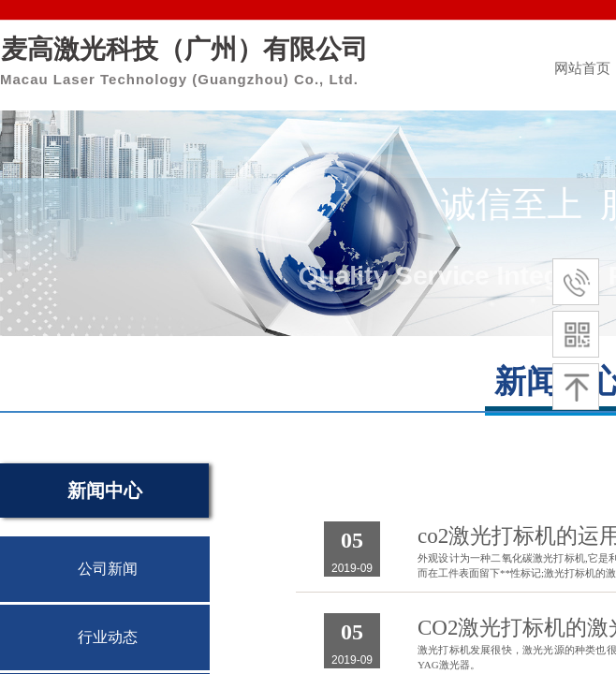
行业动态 (108, 637)
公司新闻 (108, 569)
